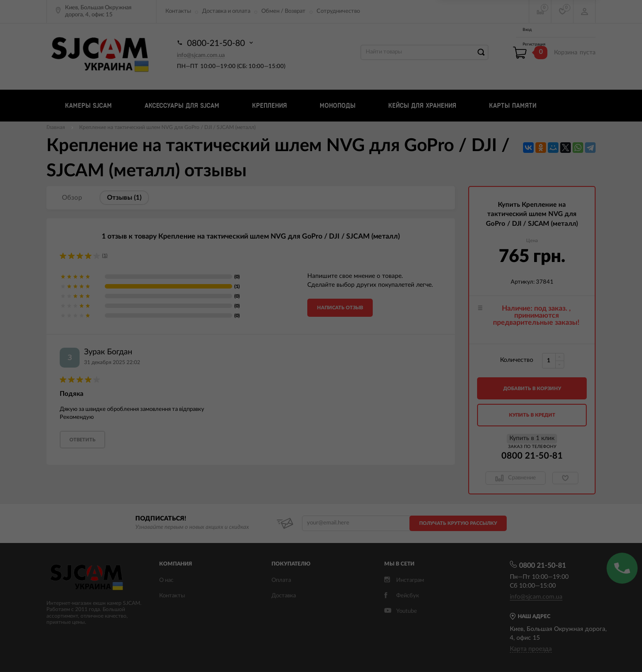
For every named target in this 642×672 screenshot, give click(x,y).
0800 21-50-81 (532, 456)
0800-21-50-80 (216, 43)
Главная (56, 127)
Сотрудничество (338, 11)
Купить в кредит (532, 415)
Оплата (281, 580)
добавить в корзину (532, 389)
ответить (82, 440)
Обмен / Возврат (283, 11)
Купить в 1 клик (532, 438)
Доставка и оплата (226, 11)
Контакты (178, 11)
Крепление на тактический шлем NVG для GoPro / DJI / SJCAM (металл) (167, 127)
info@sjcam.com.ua (201, 55)
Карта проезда (531, 649)
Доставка (284, 596)
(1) (105, 256)
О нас (166, 580)
